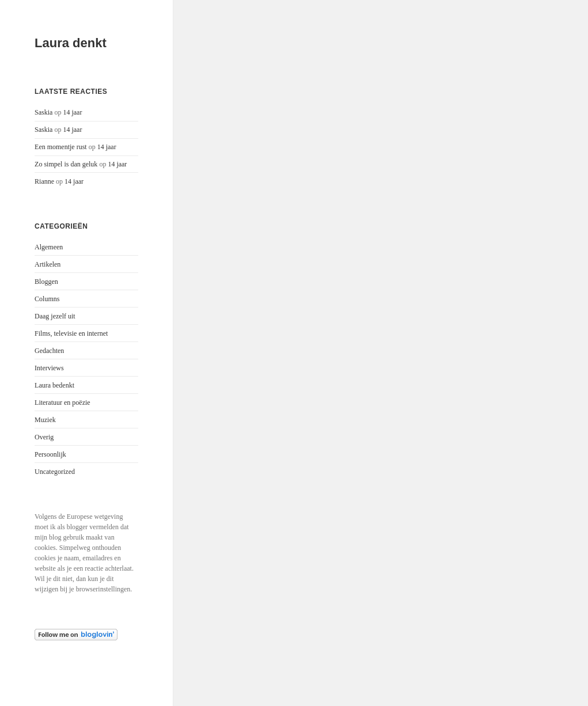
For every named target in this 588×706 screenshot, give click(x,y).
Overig (44, 437)
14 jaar (72, 112)
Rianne (44, 181)
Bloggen (46, 282)
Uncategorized (55, 472)
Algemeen (49, 247)
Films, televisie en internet (71, 333)
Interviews (49, 368)
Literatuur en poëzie (62, 403)
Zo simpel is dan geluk (66, 164)
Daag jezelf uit (55, 316)
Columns (47, 299)
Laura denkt (71, 43)
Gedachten (49, 351)
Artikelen (48, 264)
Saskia (43, 112)
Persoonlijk (50, 454)
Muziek (45, 420)
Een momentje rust (61, 147)
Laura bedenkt (54, 385)
